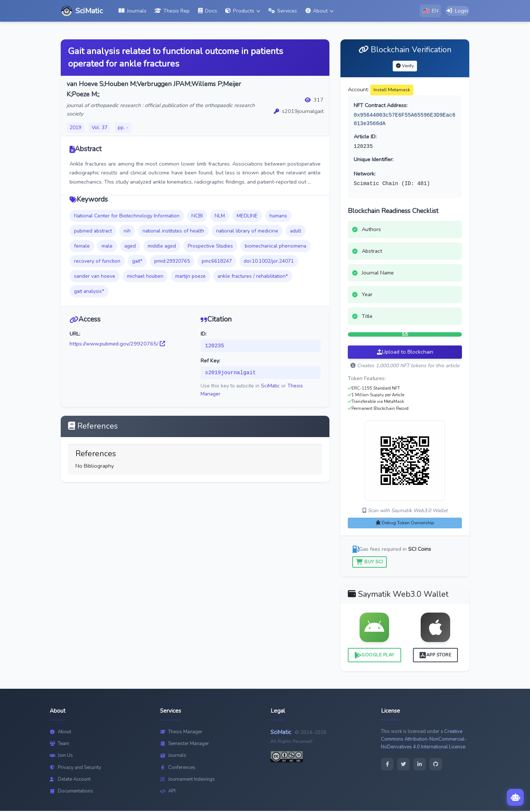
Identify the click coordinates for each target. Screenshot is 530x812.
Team (59, 744)
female (82, 247)
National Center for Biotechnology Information (127, 217)
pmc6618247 (217, 262)
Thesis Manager (181, 733)
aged (130, 247)
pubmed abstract (93, 232)
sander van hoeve (95, 277)
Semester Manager (185, 744)
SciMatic (270, 387)
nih (127, 232)
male (107, 247)
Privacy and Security (75, 768)
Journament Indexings (188, 780)
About (60, 733)
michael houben (145, 277)
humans (278, 217)
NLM (220, 217)
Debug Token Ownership (405, 523)
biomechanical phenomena (275, 247)
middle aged (162, 247)
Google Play (374, 656)
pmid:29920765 (172, 262)
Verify (405, 66)
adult (296, 232)
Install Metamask (392, 90)
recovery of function (97, 262)
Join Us (61, 756)
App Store (435, 656)
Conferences (178, 768)
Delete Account (70, 780)
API (168, 792)
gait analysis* (89, 292)
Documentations (71, 792)
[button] (243, 11)
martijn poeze (190, 277)
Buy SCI (370, 562)
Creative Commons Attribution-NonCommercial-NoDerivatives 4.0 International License (424, 740)
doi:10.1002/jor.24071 (269, 262)
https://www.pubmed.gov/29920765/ (117, 344)
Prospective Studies (210, 247)
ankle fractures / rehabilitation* (253, 277)
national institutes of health (173, 232)
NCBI (197, 217)
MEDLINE (247, 217)
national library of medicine (247, 232)
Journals (173, 756)
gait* (137, 262)
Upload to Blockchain (405, 353)
